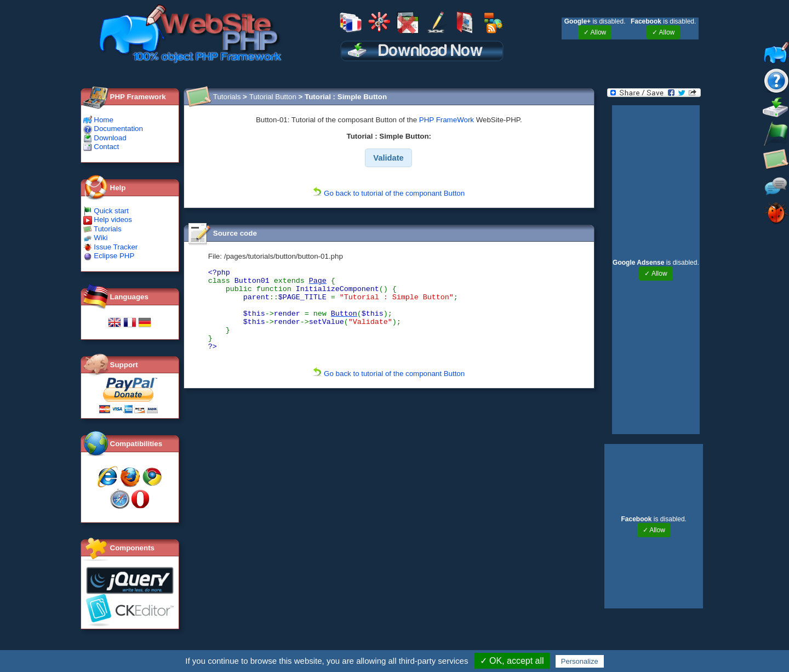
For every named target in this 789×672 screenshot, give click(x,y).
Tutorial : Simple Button (346, 97)
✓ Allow (595, 32)
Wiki (96, 238)
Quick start (106, 211)
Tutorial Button (273, 97)
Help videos (108, 220)
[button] (389, 158)
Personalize (580, 661)
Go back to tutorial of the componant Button (389, 193)
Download (105, 138)
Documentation (113, 129)
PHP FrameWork (447, 120)
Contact (101, 147)
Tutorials (102, 229)
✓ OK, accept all (512, 661)
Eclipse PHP (109, 256)
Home (98, 120)
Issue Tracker (111, 247)
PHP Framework (138, 97)
